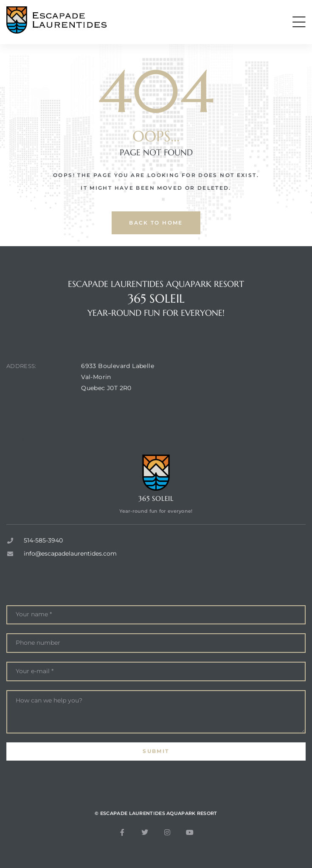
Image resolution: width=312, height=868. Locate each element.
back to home (156, 223)
